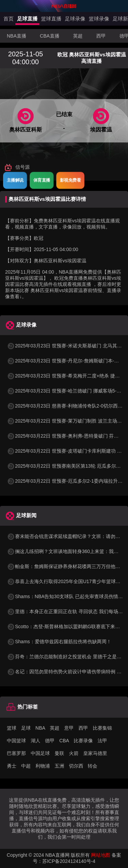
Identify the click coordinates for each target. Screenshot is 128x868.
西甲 (101, 36)
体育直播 (42, 180)
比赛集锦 (102, 728)
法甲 (102, 741)
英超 (78, 36)
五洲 (59, 766)
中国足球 (40, 753)
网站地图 (101, 855)
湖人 (35, 741)
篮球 (12, 728)
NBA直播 (17, 36)
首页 (9, 19)
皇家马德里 (95, 753)
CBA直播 (50, 36)
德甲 (50, 741)
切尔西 (76, 766)
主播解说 (15, 180)
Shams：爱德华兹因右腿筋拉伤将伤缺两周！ (59, 642)
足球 (26, 728)
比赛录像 (83, 741)
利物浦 (43, 766)
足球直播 (27, 19)
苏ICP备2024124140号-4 (69, 861)
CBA (64, 741)
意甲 (69, 728)
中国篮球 (16, 741)
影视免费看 (70, 180)
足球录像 (75, 19)
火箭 (74, 753)
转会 (93, 766)
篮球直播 (51, 19)
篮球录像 (99, 19)
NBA (40, 728)
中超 (26, 766)
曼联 (59, 753)
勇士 (12, 766)
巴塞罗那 (16, 753)
